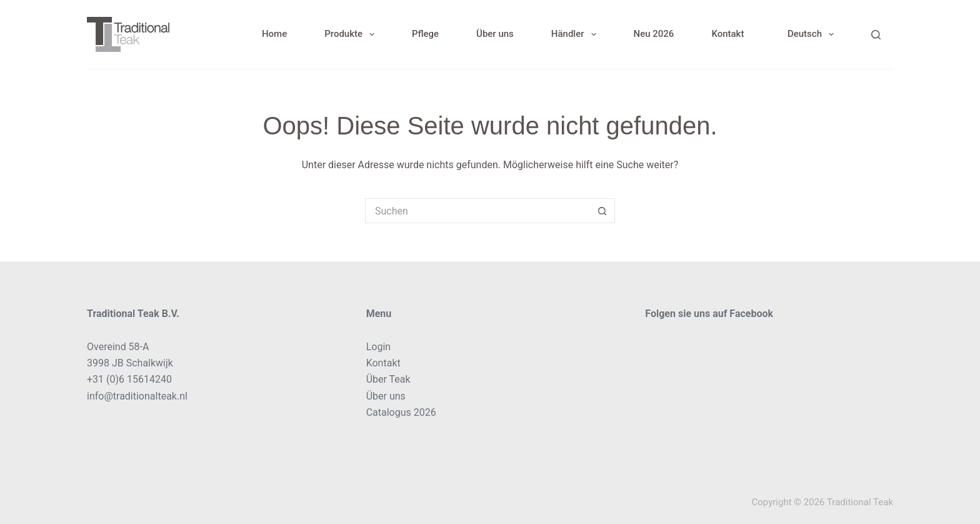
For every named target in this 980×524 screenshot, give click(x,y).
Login (378, 347)
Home (274, 34)
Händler (576, 34)
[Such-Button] (602, 211)
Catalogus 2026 (401, 412)
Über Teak (388, 379)
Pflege (425, 34)
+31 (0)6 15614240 (129, 379)
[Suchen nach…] (477, 211)
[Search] (876, 35)
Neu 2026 (654, 34)
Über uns (495, 34)
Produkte (352, 34)
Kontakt (727, 34)
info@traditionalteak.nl (137, 396)
